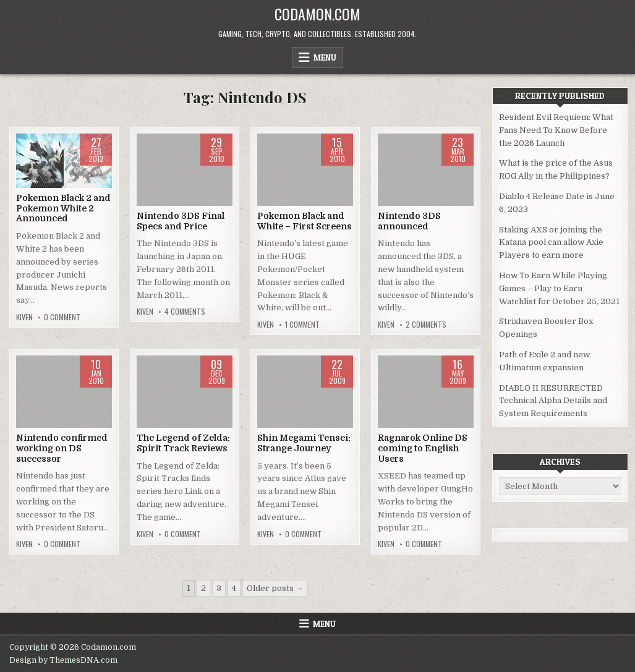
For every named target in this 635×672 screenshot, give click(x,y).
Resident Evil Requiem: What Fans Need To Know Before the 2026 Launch (556, 130)
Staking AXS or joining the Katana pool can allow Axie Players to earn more (551, 243)
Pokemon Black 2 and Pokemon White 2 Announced (63, 208)
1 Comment (302, 325)
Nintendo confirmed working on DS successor (62, 448)
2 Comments (426, 325)
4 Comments (185, 312)
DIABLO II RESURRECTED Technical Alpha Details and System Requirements (553, 401)
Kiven (24, 317)
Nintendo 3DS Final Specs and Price (181, 221)
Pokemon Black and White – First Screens (305, 221)
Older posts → (275, 588)
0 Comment (62, 317)
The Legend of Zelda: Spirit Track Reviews (183, 443)
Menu (325, 57)
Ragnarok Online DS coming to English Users (423, 448)
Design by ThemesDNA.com (63, 660)
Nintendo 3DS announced (409, 221)
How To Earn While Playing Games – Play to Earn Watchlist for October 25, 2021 (559, 288)
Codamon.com (317, 14)
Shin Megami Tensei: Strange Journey (304, 443)
